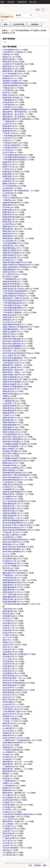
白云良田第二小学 (10, 403)
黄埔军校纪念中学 (10, 131)
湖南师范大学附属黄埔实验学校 (15, 83)
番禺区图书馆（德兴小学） (13, 229)
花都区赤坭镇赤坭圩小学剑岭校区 (16, 267)
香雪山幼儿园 (8, 614)
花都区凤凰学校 (9, 590)
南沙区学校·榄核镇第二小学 (13, 446)
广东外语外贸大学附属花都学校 (15, 291)
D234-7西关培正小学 (11, 274)
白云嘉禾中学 (8, 124)
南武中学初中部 (9, 700)
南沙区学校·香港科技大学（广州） (16, 477)
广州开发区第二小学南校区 (13, 52)
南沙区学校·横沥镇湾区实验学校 (15, 540)
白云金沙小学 (8, 845)
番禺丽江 (6, 774)
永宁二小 (6, 637)
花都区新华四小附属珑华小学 (14, 382)
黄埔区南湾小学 (9, 212)
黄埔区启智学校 (9, 59)
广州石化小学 (8, 169)
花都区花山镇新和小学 (11, 250)
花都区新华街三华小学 (11, 585)
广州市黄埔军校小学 (10, 50)
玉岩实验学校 (8, 537)
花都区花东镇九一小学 (11, 518)
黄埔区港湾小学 (9, 162)
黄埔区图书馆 (8, 246)
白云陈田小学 (8, 802)
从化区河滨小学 (9, 681)
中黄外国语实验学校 (10, 86)
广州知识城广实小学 (10, 532)
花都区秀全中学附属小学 (12, 253)
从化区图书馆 (8, 102)
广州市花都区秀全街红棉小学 (14, 301)
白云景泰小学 (8, 836)
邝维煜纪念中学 (9, 733)
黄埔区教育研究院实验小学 (13, 480)
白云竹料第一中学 (10, 810)
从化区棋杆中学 (9, 652)
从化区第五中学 (9, 671)
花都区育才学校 (9, 511)
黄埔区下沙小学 (9, 167)
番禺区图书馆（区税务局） (13, 365)
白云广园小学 (8, 841)
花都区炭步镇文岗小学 (11, 315)
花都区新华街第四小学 (11, 406)
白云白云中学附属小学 (11, 566)
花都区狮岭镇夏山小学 (11, 248)
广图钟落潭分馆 (9, 100)
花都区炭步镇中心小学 (11, 592)
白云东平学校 (8, 152)
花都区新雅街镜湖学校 (11, 430)
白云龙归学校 (8, 224)
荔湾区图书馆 (8, 420)
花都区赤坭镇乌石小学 (11, 255)
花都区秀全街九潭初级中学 (13, 485)
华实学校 (6, 778)
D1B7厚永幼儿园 (9, 855)
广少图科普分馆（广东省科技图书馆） (17, 740)
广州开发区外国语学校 (11, 145)
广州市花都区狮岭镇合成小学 (14, 303)
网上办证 (33, 2)
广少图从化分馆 (9, 838)
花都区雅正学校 (9, 336)
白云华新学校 (8, 193)
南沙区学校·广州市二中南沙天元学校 (17, 525)
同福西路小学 (8, 716)
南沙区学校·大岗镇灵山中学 (13, 468)
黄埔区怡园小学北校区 (11, 97)
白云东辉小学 (8, 826)
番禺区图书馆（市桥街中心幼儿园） (16, 298)
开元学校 (6, 207)
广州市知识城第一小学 (11, 817)
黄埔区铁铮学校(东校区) (12, 217)
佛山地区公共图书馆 (10, 535)
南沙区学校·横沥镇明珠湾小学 (14, 523)
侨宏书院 (6, 277)
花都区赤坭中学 (9, 317)
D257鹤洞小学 (8, 499)
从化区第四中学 (9, 623)
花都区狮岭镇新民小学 (11, 587)
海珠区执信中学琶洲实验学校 (14, 683)
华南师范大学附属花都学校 (13, 387)
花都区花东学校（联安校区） (14, 494)
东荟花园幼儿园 (9, 616)
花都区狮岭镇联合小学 (11, 270)
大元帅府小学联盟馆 (10, 719)
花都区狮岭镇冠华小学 (11, 504)
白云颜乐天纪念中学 (10, 76)
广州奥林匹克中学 (10, 829)
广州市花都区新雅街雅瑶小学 (14, 308)
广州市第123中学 (9, 133)
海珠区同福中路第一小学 (12, 678)
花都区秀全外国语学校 (11, 286)
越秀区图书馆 (8, 771)
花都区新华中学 (9, 735)
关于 (31, 865)
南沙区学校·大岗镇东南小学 (13, 344)
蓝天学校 (6, 726)
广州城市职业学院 (10, 578)
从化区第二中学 (9, 628)
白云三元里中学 (9, 819)
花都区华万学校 (9, 334)
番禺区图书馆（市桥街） (12, 372)
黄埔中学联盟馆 (9, 470)
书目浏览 (11, 2)
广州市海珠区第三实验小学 (13, 712)
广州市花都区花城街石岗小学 (14, 155)
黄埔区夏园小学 (9, 219)
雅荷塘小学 (7, 788)
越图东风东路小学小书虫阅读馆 (15, 654)
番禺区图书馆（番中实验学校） (15, 71)
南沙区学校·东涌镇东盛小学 (13, 339)
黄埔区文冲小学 (9, 164)
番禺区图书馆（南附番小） (13, 769)
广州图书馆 (7, 200)
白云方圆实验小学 (10, 798)
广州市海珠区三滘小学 (11, 709)
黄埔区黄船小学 (9, 69)
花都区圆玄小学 (9, 320)
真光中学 (6, 618)
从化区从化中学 (9, 633)
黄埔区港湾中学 (9, 126)
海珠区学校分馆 (9, 833)
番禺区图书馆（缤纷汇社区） (14, 370)
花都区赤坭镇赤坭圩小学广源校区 (16, 379)
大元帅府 (6, 415)
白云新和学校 (8, 188)
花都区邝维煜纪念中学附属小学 (15, 296)
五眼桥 (5, 396)
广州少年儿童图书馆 (10, 198)
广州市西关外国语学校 (11, 750)
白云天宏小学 (8, 322)
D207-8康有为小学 (10, 795)
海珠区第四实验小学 (10, 676)
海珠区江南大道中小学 (11, 714)
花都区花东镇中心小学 (11, 418)
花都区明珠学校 (9, 422)
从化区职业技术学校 (10, 800)
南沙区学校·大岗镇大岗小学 (13, 437)
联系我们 (38, 865)
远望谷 (5, 195)
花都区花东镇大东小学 (11, 389)
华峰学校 (6, 54)
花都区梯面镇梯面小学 (11, 425)
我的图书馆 (22, 2)
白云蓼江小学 (8, 776)
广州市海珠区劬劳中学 (11, 434)
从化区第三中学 (9, 626)
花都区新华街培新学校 (11, 284)
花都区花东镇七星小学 (11, 599)
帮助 (45, 865)
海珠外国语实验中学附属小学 (14, 690)
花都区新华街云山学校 (11, 408)
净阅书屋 (6, 850)
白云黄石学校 (8, 150)
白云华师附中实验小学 (11, 559)
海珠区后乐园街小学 (10, 432)
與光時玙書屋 (8, 702)
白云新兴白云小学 (10, 561)
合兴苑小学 (7, 141)
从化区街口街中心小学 (11, 707)
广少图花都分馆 (9, 786)
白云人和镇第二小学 (10, 824)
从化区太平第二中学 (10, 645)
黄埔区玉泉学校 (9, 95)
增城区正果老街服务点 (11, 394)
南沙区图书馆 (8, 556)
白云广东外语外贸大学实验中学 (15, 501)
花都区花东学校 (9, 272)
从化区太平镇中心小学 (11, 738)
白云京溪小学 (8, 843)
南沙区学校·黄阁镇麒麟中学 (13, 346)
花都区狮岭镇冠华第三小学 (13, 360)
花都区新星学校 (9, 413)
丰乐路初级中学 (9, 489)
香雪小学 (6, 568)
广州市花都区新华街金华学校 (14, 293)
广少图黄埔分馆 (9, 781)
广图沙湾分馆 (8, 609)
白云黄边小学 (8, 812)
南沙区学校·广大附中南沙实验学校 (16, 475)
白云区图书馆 (8, 90)
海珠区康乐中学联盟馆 (11, 442)
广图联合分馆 (8, 88)
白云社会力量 (8, 731)
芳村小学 (6, 647)
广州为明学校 (8, 482)
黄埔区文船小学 (9, 222)
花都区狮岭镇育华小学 (11, 411)
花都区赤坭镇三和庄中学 (12, 375)
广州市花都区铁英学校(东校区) (14, 160)
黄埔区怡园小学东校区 (11, 172)
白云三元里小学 (9, 659)
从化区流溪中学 (9, 630)
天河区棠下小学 (9, 831)
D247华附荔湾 (8, 752)
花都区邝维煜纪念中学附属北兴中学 (16, 265)
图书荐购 (14, 6)
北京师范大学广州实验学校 (13, 64)
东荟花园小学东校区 (10, 451)
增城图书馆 (7, 790)
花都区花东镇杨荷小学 (11, 384)
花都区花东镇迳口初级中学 (13, 262)
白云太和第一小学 (10, 351)
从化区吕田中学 (9, 688)
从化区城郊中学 (9, 666)
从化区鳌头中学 (9, 657)
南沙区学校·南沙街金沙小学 (13, 528)
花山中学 (6, 745)
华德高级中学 (8, 747)
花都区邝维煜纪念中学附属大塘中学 (16, 327)
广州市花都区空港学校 (11, 305)
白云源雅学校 (8, 497)
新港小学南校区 (9, 449)
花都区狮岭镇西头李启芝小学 (14, 583)
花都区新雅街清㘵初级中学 (13, 324)
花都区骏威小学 (9, 427)
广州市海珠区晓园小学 (11, 243)
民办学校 (6, 456)
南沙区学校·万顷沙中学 (12, 542)
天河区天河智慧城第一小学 (13, 848)
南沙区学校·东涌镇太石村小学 (14, 461)
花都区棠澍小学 (9, 391)
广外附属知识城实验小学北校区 (15, 444)
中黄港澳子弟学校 (10, 465)
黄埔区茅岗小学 (9, 231)
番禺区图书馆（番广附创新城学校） (16, 191)
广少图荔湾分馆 (9, 121)
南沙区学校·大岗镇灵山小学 (13, 454)
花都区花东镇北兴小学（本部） (15, 580)
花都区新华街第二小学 (11, 506)
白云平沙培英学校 (10, 186)
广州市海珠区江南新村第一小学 (15, 313)
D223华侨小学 (8, 621)
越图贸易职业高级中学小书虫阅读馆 (16, 119)
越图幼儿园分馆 (9, 184)
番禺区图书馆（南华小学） (13, 764)
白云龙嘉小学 (8, 807)
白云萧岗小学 (8, 487)
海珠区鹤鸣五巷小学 (10, 692)
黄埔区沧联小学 (9, 215)
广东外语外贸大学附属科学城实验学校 (17, 814)
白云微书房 (7, 759)
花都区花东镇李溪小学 (11, 281)
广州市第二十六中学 (10, 721)
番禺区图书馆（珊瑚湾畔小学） (15, 793)
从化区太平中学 (9, 649)
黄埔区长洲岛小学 (10, 210)
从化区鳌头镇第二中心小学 (13, 805)
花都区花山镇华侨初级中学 (13, 492)
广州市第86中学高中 (10, 148)
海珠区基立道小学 (10, 724)
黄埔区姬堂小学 (9, 234)
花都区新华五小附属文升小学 (14, 348)
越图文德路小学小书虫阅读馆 (14, 573)
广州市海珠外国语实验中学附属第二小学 (18, 604)
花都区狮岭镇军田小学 (11, 597)
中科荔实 (6, 755)
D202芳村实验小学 (10, 241)
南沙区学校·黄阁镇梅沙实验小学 (15, 520)
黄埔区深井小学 (9, 62)
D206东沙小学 (8, 757)
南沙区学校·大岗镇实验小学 (13, 551)
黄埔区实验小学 (9, 544)
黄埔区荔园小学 (9, 174)
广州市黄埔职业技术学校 (12, 136)
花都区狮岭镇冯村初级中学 (13, 743)
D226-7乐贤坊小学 (10, 356)
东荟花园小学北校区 (10, 81)
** (5, 42)
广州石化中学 (8, 138)
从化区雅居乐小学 (10, 673)
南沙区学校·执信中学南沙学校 (14, 547)
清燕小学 (6, 640)
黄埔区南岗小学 (9, 227)
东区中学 (6, 93)
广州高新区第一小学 (10, 575)
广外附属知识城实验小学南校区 (15, 458)
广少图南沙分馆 (9, 179)
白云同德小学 (8, 260)
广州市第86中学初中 (10, 143)
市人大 (5, 554)
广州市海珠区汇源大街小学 (13, 310)
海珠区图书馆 (8, 399)
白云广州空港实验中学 (11, 74)
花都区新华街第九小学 (11, 508)
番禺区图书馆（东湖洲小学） (14, 821)
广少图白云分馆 (9, 635)
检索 (2, 2)
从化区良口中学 (9, 695)
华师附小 (6, 783)
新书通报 (4, 6)
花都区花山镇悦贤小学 (11, 367)
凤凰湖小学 (7, 57)
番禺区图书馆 (8, 611)
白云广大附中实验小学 (11, 594)
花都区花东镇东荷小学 (11, 258)
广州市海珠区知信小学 (11, 563)
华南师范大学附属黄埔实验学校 (15, 109)
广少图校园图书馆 (10, 279)
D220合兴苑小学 (9, 704)
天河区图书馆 (8, 661)
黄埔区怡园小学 (9, 176)
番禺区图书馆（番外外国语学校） (16, 112)
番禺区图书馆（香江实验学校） (15, 117)
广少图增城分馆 (9, 401)
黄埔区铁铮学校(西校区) (12, 549)
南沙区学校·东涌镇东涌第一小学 (15, 358)
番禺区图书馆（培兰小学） (13, 762)
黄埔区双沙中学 (9, 181)
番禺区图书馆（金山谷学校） (14, 114)
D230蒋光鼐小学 (9, 728)
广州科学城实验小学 (10, 571)
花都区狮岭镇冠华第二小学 (13, 329)
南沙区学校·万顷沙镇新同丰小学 (15, 439)
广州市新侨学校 (9, 105)
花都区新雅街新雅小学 (11, 602)
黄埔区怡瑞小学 (9, 463)
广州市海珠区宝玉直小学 (12, 363)
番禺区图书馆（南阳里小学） (14, 238)
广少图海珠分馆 (9, 767)
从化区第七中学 (9, 669)
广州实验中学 (8, 107)
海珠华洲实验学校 (10, 685)
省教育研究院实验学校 (11, 203)
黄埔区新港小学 (9, 205)
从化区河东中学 (9, 664)
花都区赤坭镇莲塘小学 (11, 377)
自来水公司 (7, 697)
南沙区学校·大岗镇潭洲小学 (13, 341)
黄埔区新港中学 (9, 129)
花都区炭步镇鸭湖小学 (11, 513)
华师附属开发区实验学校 (12, 473)
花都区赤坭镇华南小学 (11, 516)
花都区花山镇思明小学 (11, 332)
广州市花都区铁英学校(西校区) (14, 157)
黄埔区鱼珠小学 (9, 66)
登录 (48, 10)
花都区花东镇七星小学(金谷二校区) (16, 289)
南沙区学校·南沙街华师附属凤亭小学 (17, 530)
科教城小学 (7, 642)
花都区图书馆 (8, 236)
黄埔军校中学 (8, 78)
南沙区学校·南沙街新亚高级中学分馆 (17, 353)
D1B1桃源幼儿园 (9, 853)
